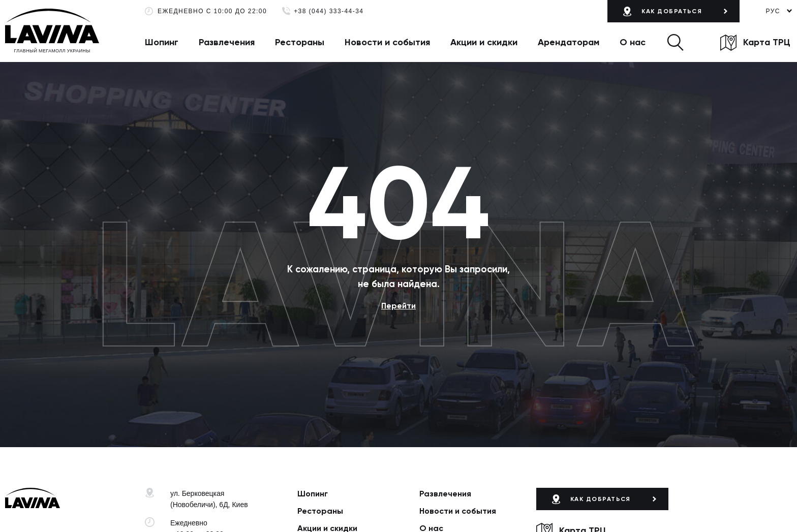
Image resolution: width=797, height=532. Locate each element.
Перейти (398, 306)
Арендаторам (569, 42)
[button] (675, 42)
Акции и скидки (484, 42)
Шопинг (162, 42)
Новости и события (387, 42)
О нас (633, 42)
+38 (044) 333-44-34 (329, 11)
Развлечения (227, 42)
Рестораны (300, 42)
